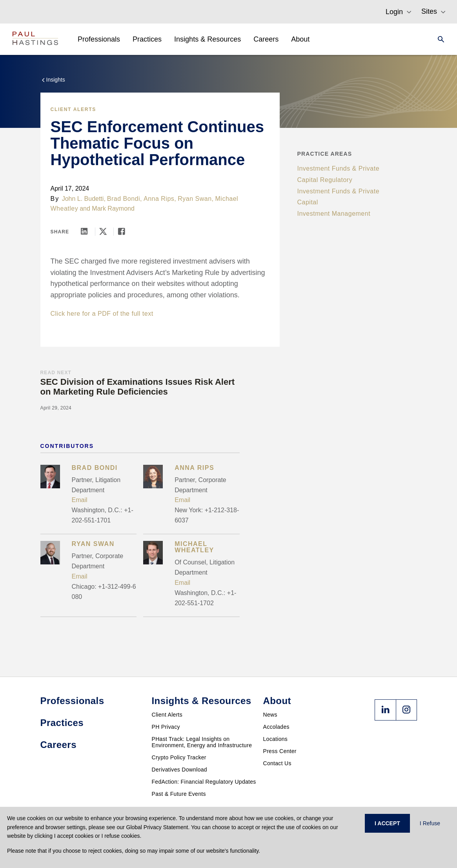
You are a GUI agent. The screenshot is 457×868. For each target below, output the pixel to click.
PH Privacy (166, 727)
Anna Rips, (160, 199)
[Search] (439, 39)
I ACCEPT (387, 823)
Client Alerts (73, 109)
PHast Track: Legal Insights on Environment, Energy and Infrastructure (202, 742)
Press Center (280, 751)
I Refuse (430, 823)
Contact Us (277, 763)
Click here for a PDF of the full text (102, 314)
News (270, 715)
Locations (276, 739)
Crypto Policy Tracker (179, 757)
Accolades (276, 727)
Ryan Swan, (196, 199)
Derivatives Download (179, 770)
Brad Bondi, (125, 199)
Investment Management (334, 214)
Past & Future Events (179, 794)
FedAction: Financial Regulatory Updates (204, 782)
